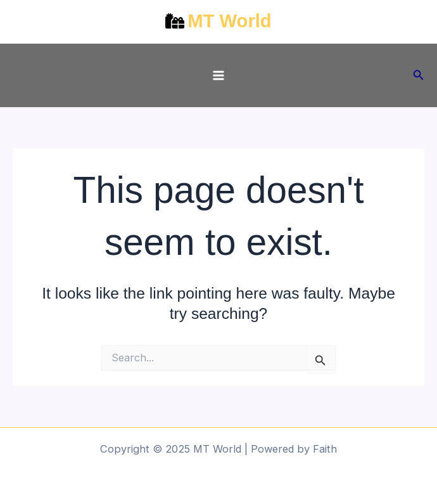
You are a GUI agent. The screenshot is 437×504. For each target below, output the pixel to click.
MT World (229, 21)
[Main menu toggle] (219, 76)
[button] (419, 75)
